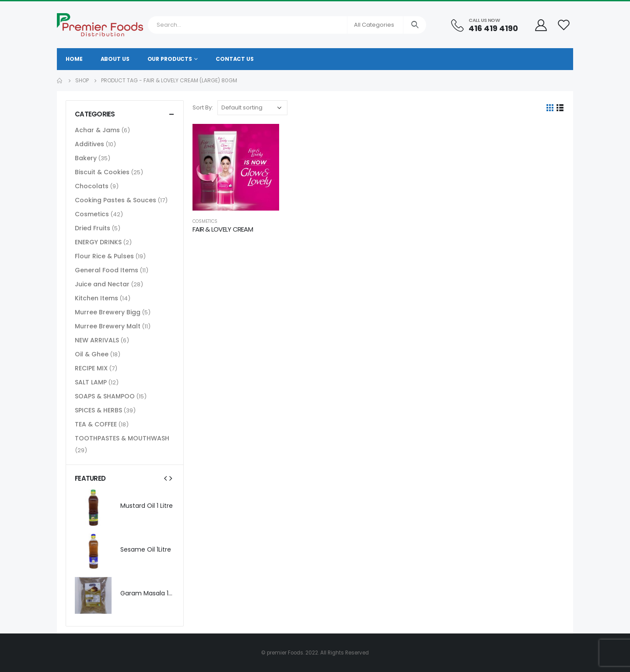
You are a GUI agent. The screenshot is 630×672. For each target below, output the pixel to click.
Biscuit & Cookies (102, 172)
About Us (115, 59)
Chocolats (92, 186)
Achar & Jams (97, 130)
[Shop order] (252, 108)
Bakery (86, 158)
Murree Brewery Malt (108, 326)
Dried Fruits (93, 228)
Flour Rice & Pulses (104, 256)
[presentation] (165, 478)
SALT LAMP (91, 382)
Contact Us (235, 59)
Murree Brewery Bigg (108, 312)
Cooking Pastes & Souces (115, 200)
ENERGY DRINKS (98, 242)
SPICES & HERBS (98, 410)
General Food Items (107, 270)
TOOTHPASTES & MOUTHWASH (122, 438)
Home (74, 59)
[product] (236, 167)
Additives (89, 144)
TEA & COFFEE (96, 424)
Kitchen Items (96, 298)
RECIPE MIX (91, 368)
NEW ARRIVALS (97, 340)
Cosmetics (205, 221)
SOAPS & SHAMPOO (105, 396)
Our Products (170, 59)
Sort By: (203, 107)
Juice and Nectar (102, 284)
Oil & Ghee (92, 354)
